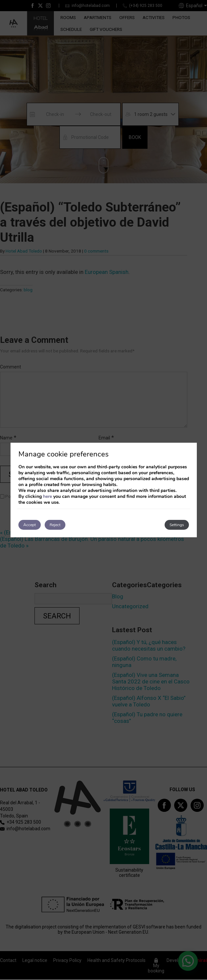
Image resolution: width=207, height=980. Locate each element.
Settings (177, 525)
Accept (30, 525)
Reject (55, 525)
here (47, 496)
